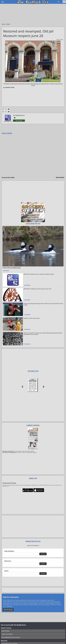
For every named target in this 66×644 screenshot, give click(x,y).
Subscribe (43, 554)
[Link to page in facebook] (3, 109)
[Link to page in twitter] (6, 109)
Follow (20, 121)
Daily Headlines (9, 551)
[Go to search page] (58, 2)
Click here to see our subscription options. (26, 452)
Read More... (6, 271)
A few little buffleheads (12, 268)
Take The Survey (8, 610)
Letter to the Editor (7, 634)
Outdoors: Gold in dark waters (32, 318)
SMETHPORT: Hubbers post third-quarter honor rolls (37, 289)
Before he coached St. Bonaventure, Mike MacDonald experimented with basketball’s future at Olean (43, 334)
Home (3, 24)
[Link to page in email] (9, 109)
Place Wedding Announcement (11, 637)
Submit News (6, 631)
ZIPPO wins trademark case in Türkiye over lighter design (39, 274)
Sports (6, 571)
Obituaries (8, 561)
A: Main (8, 24)
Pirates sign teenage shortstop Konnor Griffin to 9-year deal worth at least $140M (43, 304)
